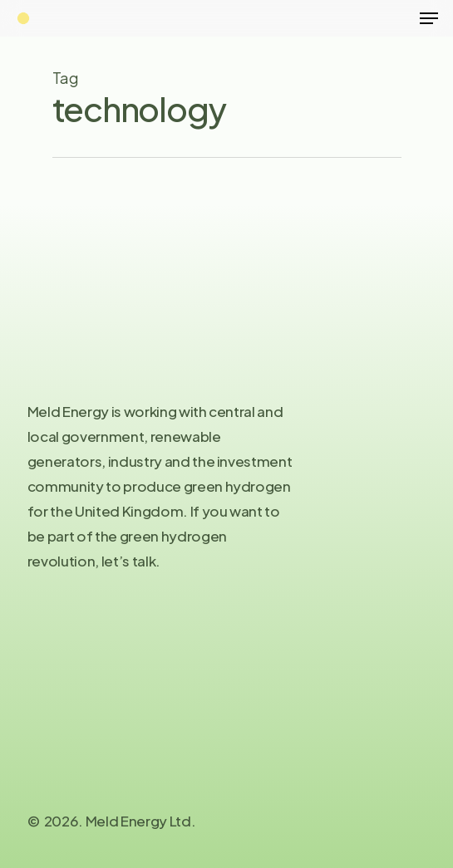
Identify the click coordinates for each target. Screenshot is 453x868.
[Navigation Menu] (429, 18)
